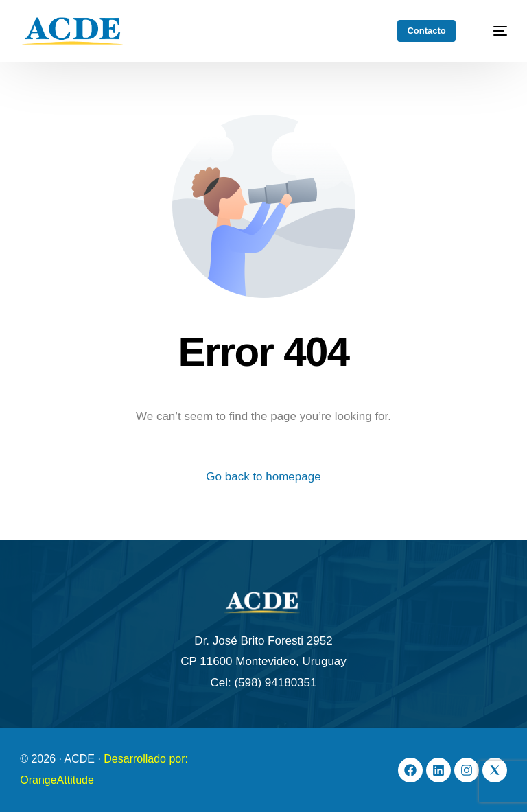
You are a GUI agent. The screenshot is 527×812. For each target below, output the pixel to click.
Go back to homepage (263, 477)
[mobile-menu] (493, 31)
